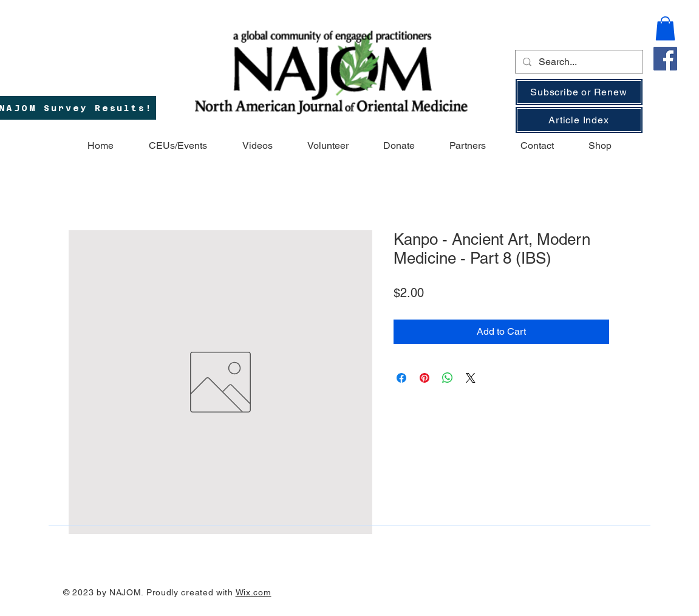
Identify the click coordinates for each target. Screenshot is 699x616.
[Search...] (578, 62)
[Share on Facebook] (401, 378)
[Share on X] (471, 378)
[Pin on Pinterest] (425, 378)
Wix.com (254, 592)
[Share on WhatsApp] (448, 378)
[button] (665, 28)
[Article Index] (579, 120)
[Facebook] (665, 59)
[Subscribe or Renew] (579, 92)
